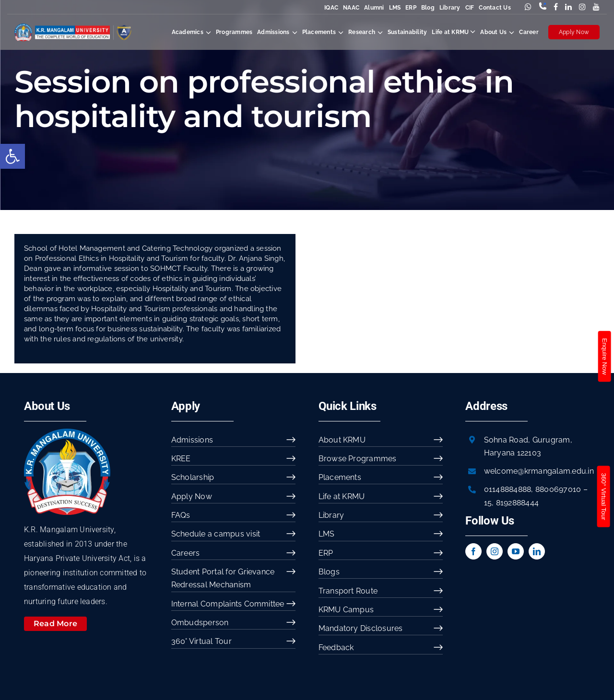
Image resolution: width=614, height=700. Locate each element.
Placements (340, 477)
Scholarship (193, 477)
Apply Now (574, 32)
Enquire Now (604, 356)
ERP (411, 8)
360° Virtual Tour (201, 641)
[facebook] (473, 551)
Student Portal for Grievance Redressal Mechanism (223, 578)
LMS (395, 8)
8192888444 (517, 503)
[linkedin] (537, 551)
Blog (428, 8)
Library (450, 8)
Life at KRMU (342, 496)
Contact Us (495, 8)
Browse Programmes (358, 459)
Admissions (192, 440)
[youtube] (516, 551)
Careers (186, 553)
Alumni (374, 8)
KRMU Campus (346, 610)
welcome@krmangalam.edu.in (539, 471)
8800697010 (558, 489)
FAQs (181, 515)
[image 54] (67, 432)
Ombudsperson (200, 623)
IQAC (331, 8)
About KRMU (342, 440)
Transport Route (348, 591)
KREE (181, 459)
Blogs (329, 572)
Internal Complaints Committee (228, 604)
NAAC (351, 8)
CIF (470, 8)
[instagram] (495, 551)
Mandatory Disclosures (361, 628)
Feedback (336, 647)
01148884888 (508, 489)
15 (488, 503)
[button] (12, 156)
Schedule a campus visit (216, 534)
